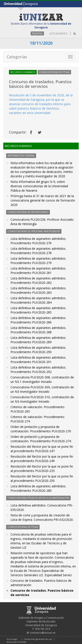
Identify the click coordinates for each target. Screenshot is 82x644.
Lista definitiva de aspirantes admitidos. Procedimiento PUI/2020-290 (38, 350)
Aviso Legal (12, 639)
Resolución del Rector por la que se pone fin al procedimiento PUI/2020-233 (42, 469)
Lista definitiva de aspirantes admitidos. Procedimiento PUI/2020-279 (38, 261)
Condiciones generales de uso (38, 639)
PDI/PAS (37, 33)
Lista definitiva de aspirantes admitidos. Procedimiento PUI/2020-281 (38, 271)
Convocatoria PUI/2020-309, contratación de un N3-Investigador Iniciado (42, 389)
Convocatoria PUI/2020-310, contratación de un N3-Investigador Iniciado (42, 399)
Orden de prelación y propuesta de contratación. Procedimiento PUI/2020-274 (41, 439)
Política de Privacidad (16, 642)
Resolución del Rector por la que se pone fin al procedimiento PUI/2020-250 (42, 478)
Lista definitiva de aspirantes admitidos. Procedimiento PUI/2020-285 (38, 310)
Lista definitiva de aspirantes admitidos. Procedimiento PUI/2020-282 (38, 280)
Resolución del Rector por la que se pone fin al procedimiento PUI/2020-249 (42, 459)
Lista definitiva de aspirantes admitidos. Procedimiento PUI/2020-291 (38, 360)
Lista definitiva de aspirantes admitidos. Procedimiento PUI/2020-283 (38, 290)
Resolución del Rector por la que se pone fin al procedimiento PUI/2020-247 (42, 449)
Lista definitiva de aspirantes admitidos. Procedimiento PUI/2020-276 (38, 241)
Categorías (17, 57)
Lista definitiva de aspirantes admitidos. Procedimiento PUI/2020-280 (38, 488)
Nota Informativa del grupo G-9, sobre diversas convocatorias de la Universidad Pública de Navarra (39, 186)
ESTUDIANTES (59, 33)
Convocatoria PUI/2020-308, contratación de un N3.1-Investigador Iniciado (42, 379)
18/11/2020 (41, 43)
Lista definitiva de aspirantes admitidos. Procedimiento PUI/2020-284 (38, 300)
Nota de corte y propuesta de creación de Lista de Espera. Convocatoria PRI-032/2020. (42, 517)
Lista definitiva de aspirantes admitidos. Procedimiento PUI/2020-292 (38, 370)
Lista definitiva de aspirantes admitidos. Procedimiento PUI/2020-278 (38, 251)
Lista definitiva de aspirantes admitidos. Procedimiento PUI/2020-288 (38, 330)
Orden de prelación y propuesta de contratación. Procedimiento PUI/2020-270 (41, 429)
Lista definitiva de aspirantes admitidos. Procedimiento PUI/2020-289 (38, 340)
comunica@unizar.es (43, 633)
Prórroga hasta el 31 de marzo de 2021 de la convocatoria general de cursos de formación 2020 (43, 200)
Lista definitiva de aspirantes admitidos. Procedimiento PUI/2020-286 (38, 320)
